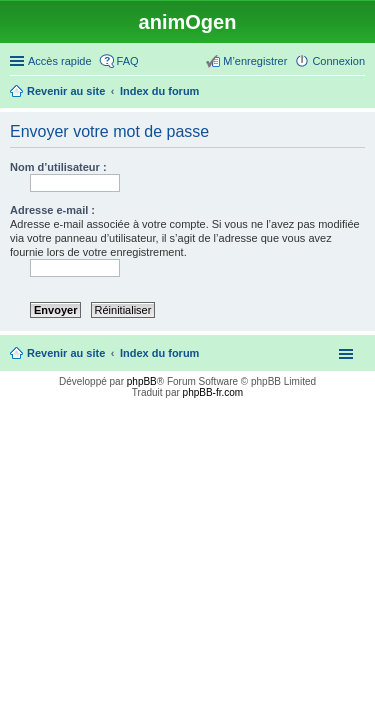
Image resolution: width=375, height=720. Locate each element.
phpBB (142, 381)
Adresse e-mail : (52, 210)
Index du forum (159, 353)
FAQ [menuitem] (128, 61)
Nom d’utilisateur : (58, 167)
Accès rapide (60, 61)
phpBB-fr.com (213, 392)
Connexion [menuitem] (338, 61)
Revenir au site (66, 353)
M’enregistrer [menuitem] (255, 61)
